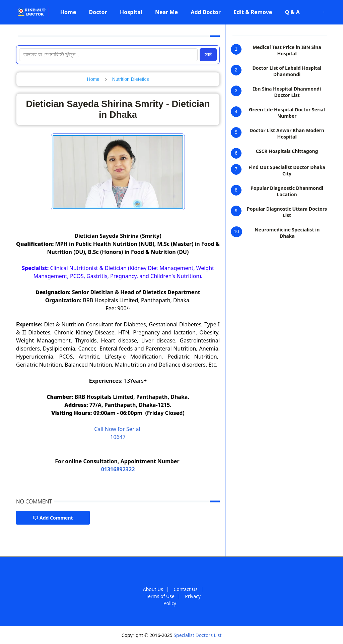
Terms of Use (160, 596)
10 (236, 231)
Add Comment (53, 518)
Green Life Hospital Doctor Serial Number (287, 113)
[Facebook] (309, 12)
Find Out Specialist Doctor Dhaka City (287, 170)
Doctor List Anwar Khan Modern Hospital (287, 133)
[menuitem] (68, 12)
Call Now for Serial (118, 429)
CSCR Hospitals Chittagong (287, 151)
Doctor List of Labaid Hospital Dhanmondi (287, 71)
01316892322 (118, 469)
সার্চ (208, 55)
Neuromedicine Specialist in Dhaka (287, 233)
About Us (153, 589)
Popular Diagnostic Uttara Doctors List (287, 212)
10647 (118, 437)
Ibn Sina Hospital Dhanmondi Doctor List (287, 92)
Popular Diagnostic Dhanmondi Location (287, 191)
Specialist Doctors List (197, 635)
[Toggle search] (324, 12)
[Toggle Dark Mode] (318, 12)
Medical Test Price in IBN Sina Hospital (287, 50)
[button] (68, 12)
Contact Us (185, 589)
